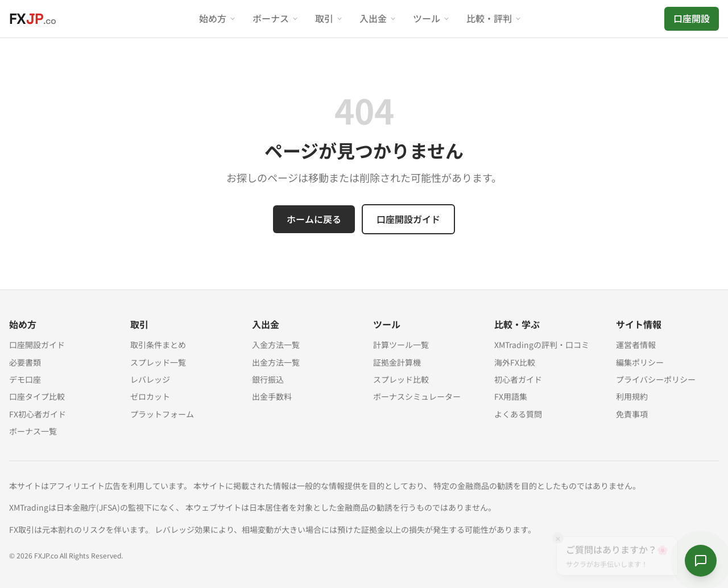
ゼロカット (150, 396)
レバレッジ (150, 379)
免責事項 (632, 414)
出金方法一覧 (276, 362)
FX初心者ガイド (38, 414)
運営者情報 (636, 345)
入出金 (378, 18)
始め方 (218, 18)
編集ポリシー (640, 362)
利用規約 (632, 396)
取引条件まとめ (158, 345)
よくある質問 (518, 414)
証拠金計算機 (397, 362)
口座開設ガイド (408, 219)
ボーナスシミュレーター (417, 396)
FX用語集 (511, 396)
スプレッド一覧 (158, 362)
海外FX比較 (515, 362)
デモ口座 (25, 379)
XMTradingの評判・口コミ (542, 345)
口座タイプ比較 (37, 396)
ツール (432, 18)
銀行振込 (268, 379)
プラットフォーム (162, 414)
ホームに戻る (314, 219)
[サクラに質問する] (701, 561)
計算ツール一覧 (401, 345)
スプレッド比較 (401, 379)
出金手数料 (272, 396)
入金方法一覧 (276, 345)
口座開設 (692, 18)
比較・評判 (494, 18)
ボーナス (276, 18)
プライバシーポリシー (656, 379)
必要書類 (25, 362)
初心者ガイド (518, 379)
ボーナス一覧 (33, 431)
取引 (329, 18)
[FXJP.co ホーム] (33, 19)
